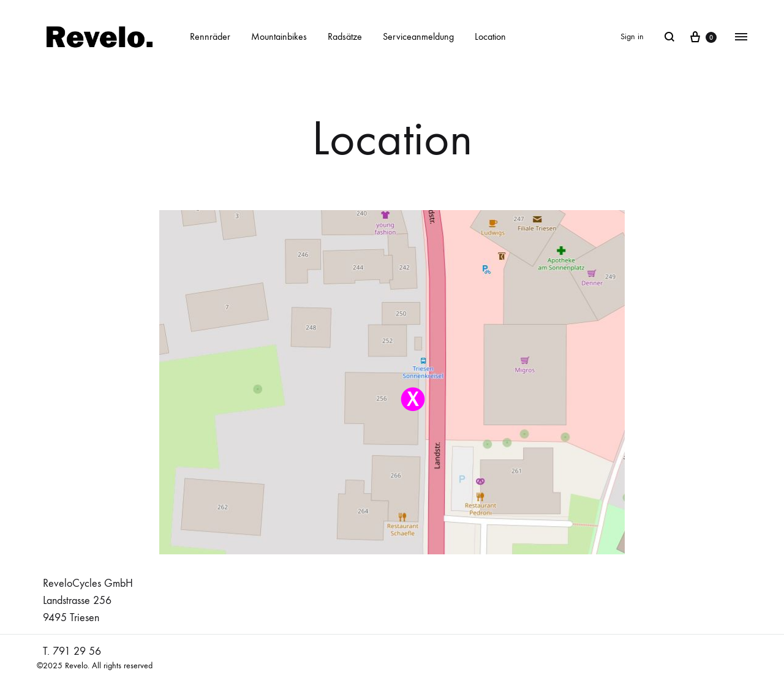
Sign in (632, 36)
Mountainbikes (279, 36)
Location (490, 36)
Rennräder (210, 36)
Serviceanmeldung (418, 36)
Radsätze (345, 36)
